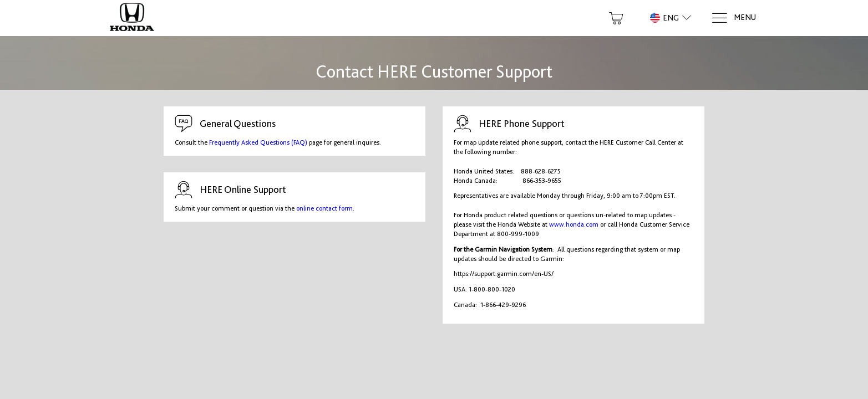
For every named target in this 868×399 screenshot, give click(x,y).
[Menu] (734, 18)
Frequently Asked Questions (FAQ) (258, 142)
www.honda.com (574, 224)
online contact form (324, 208)
